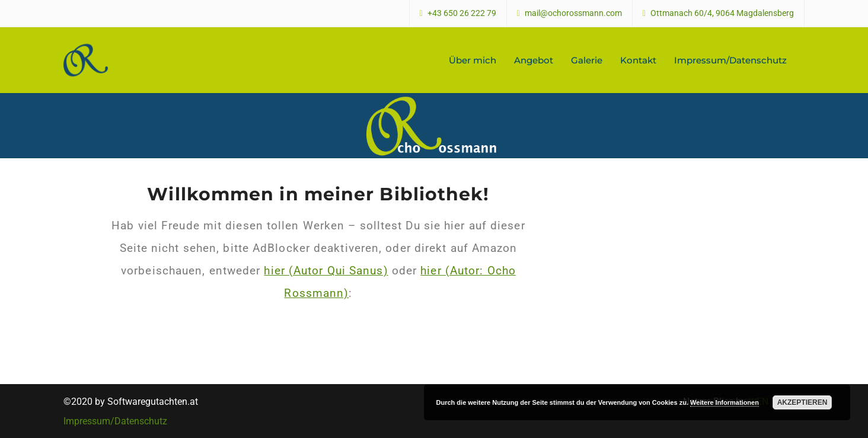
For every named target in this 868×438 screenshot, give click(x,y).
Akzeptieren (802, 402)
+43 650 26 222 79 (462, 13)
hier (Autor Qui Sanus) (326, 271)
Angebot (534, 60)
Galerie (587, 60)
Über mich (473, 60)
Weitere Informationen (725, 402)
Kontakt (638, 60)
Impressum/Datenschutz (730, 60)
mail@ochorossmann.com (573, 13)
